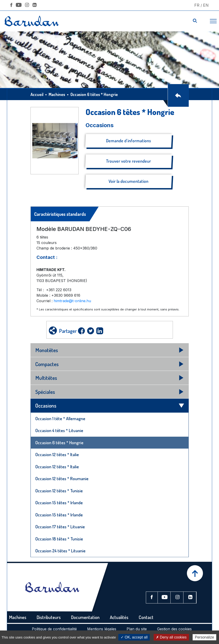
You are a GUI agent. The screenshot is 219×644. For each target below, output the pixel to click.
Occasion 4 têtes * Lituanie (59, 430)
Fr (197, 5)
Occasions (46, 405)
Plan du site (137, 629)
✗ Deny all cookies (171, 637)
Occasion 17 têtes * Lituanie (60, 527)
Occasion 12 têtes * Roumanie (62, 478)
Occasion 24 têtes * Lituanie (60, 551)
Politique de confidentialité (54, 629)
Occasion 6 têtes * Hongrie (59, 443)
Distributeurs (49, 617)
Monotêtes (47, 350)
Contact (146, 617)
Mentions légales (102, 629)
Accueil (37, 94)
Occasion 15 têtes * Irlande (59, 503)
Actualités (119, 617)
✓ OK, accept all (134, 637)
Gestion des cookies (174, 629)
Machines (57, 94)
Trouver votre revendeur (128, 161)
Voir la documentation (128, 181)
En (206, 5)
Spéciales (45, 392)
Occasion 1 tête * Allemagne (60, 418)
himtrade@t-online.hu (72, 301)
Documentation (85, 617)
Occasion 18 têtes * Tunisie (59, 539)
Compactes (47, 364)
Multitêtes (46, 378)
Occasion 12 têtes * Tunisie (59, 491)
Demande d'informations (128, 141)
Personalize (205, 637)
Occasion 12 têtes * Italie (57, 454)
